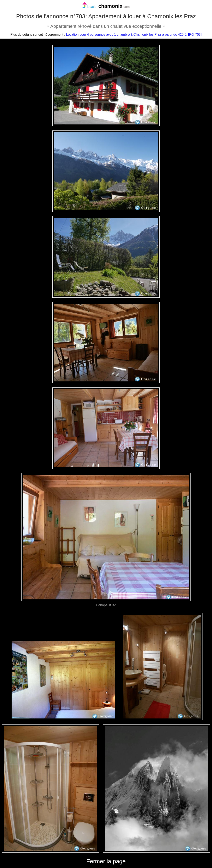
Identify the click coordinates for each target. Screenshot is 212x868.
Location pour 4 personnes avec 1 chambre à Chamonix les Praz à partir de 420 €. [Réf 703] (134, 35)
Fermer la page (106, 861)
